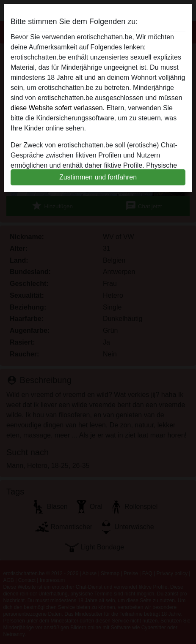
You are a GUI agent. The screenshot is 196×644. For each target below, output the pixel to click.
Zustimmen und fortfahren (98, 177)
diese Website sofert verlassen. (58, 108)
